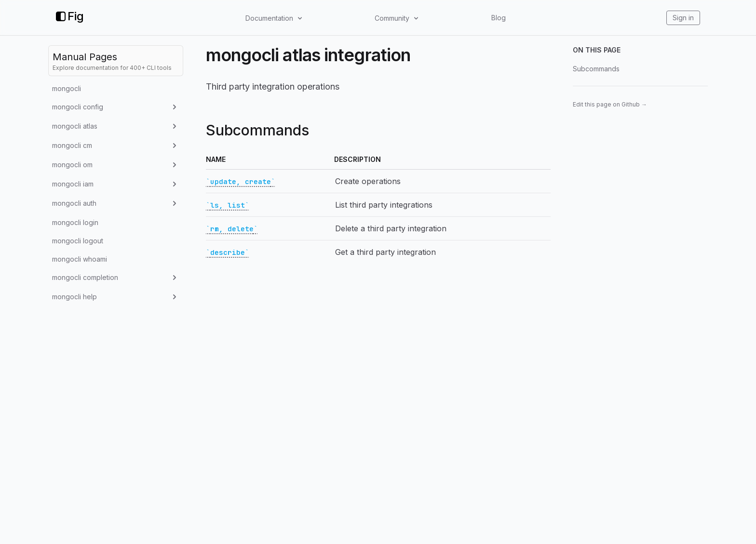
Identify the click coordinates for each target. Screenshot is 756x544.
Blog (499, 18)
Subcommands (596, 69)
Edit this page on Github (610, 104)
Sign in (683, 18)
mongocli (67, 88)
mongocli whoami (80, 259)
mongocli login (75, 222)
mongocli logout (78, 241)
